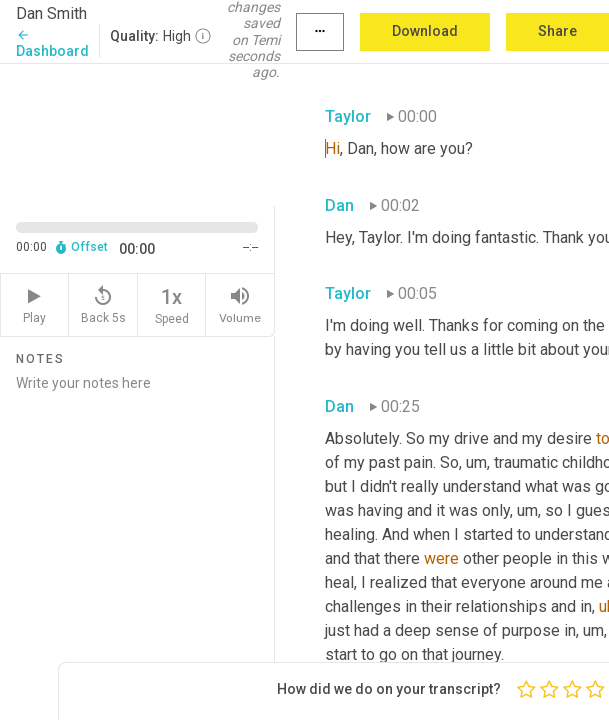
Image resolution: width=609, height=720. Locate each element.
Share (557, 31)
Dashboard (52, 43)
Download (425, 31)
